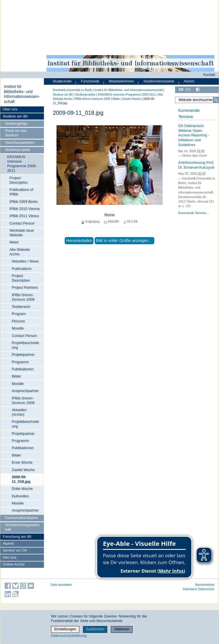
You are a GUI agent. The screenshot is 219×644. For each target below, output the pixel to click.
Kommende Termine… (194, 213)
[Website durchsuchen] (197, 100)
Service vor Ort (15, 550)
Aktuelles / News (25, 261)
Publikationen (23, 369)
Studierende (62, 81)
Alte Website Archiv (20, 252)
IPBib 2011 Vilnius (24, 216)
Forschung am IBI (17, 537)
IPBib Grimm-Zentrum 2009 (23, 297)
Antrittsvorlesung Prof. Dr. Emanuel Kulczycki (196, 165)
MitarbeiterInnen (121, 81)
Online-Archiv (14, 564)
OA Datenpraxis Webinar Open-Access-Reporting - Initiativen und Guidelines (194, 135)
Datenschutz (206, 589)
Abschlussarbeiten (20, 143)
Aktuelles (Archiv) (19, 412)
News (14, 242)
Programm (20, 362)
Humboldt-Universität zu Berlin (72, 90)
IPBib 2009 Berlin (24, 202)
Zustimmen (95, 629)
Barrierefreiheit (205, 585)
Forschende (90, 81)
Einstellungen (65, 629)
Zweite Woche (23, 470)
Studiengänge (16, 123)
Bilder (16, 376)
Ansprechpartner (25, 391)
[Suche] (216, 100)
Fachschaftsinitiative (21, 518)
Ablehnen (122, 629)
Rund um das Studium (16, 133)
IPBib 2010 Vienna (25, 209)
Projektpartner (23, 355)
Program (19, 314)
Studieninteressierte (159, 81)
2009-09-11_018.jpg (21, 479)
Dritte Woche (22, 489)
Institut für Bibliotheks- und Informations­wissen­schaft (22, 94)
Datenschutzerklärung (69, 636)
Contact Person (22, 223)
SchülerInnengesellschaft (22, 527)
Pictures (18, 321)
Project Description (19, 180)
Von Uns (9, 557)
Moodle (18, 328)
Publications (22, 269)
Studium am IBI (15, 116)
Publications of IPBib (21, 192)
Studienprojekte (18, 150)
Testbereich (21, 307)
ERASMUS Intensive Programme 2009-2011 (22, 164)
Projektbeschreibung (25, 345)
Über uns (10, 109)
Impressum (190, 589)
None (110, 215)
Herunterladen (79, 241)
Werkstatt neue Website (22, 233)
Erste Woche (22, 462)
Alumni (8, 543)
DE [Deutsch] (181, 89)
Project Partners (25, 287)
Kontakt (209, 75)
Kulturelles (20, 496)
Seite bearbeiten (61, 585)
